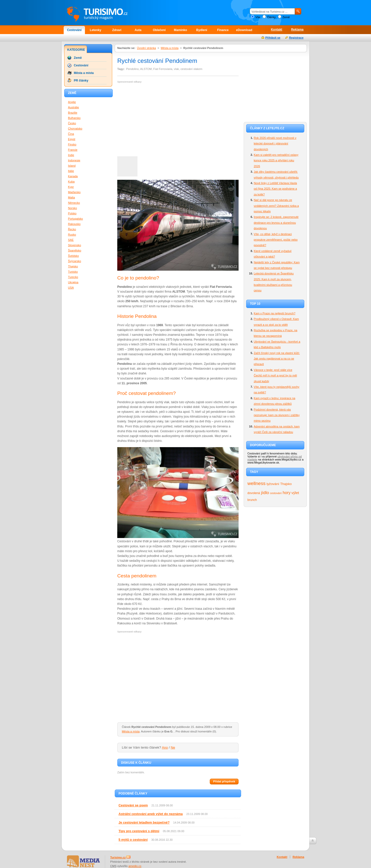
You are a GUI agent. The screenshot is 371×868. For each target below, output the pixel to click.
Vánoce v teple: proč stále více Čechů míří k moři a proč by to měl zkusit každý (275, 376)
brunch (252, 500)
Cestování (74, 30)
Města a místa (170, 48)
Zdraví (117, 30)
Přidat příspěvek (224, 781)
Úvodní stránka (146, 48)
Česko (72, 123)
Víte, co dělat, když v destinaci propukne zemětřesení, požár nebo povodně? (276, 240)
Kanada (73, 176)
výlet (295, 493)
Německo (74, 203)
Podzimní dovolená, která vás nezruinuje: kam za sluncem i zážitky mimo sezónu (277, 415)
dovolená (254, 493)
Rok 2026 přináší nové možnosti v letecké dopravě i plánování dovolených (275, 144)
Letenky (95, 30)
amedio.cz (135, 866)
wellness (257, 483)
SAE (71, 240)
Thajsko (286, 484)
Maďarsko (74, 192)
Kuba (71, 182)
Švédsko (73, 256)
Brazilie (73, 113)
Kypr (71, 187)
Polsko (72, 213)
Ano (165, 747)
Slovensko (75, 245)
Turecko (73, 277)
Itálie (71, 171)
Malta (71, 197)
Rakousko (74, 224)
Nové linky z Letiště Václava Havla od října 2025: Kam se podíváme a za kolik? (275, 189)
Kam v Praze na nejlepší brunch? (275, 313)
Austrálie (74, 107)
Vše (258, 17)
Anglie (72, 102)
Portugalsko (75, 219)
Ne (173, 747)
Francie (73, 150)
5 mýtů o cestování (133, 840)
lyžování (273, 484)
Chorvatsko (75, 129)
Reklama (297, 30)
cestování (276, 493)
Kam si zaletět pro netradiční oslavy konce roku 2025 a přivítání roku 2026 (276, 160)
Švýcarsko (75, 261)
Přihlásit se (273, 38)
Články (271, 17)
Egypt (72, 139)
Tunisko (73, 272)
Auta (138, 30)
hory (287, 493)
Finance (223, 30)
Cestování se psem (133, 805)
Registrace (296, 38)
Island (72, 166)
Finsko (72, 144)
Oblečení (159, 30)
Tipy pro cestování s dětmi (139, 831)
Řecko (72, 229)
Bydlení (202, 30)
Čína (71, 134)
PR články (81, 81)
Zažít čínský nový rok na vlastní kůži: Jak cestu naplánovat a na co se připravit (277, 359)
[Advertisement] (160, 120)
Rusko (72, 235)
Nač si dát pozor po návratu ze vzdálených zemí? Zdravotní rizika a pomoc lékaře (276, 206)
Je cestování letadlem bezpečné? (144, 822)
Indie (71, 155)
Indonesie (74, 160)
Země (286, 17)
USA (71, 288)
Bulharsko (74, 118)
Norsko (72, 208)
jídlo (265, 493)
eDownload (244, 30)
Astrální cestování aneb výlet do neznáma (151, 814)
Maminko (180, 30)
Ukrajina (73, 282)
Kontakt (277, 30)
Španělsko (75, 250)
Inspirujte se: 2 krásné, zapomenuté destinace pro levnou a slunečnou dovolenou (276, 223)
